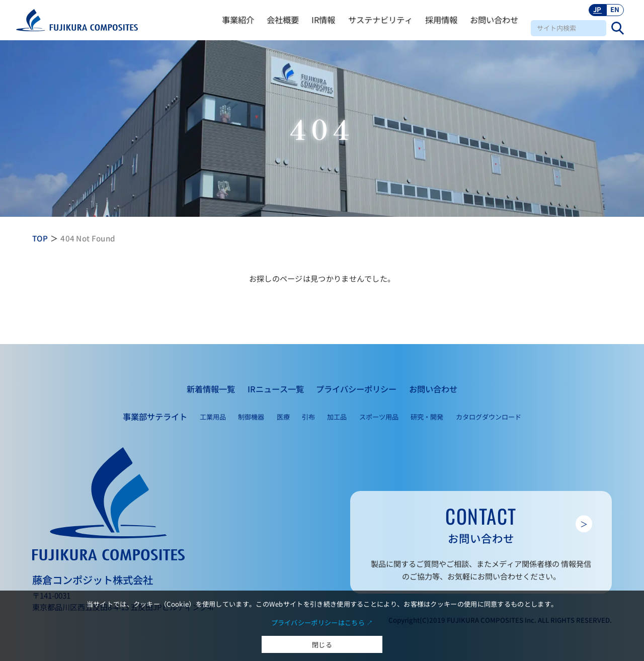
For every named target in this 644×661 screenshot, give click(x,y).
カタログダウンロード (489, 417)
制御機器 (251, 417)
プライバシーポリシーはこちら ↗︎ (322, 623)
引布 (308, 417)
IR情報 (323, 20)
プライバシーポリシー (356, 389)
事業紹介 (238, 20)
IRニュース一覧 (276, 389)
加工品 (337, 417)
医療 (283, 417)
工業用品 (213, 417)
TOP (40, 238)
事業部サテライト (155, 417)
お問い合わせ (494, 20)
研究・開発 (427, 417)
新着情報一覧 (211, 389)
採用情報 (441, 20)
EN (615, 9)
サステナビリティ (380, 20)
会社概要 (283, 20)
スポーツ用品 (379, 417)
